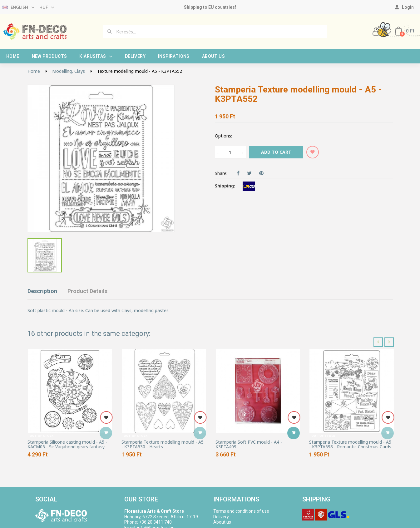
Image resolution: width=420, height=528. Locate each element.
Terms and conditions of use (241, 511)
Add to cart (276, 152)
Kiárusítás (96, 56)
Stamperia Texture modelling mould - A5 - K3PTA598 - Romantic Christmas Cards (350, 444)
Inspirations (174, 56)
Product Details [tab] (87, 291)
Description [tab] (42, 291)
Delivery (135, 56)
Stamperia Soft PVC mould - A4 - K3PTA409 (249, 444)
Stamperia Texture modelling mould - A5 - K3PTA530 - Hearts (163, 444)
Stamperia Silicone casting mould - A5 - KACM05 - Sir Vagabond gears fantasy (67, 444)
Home (13, 56)
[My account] (404, 7)
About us (213, 56)
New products (49, 56)
